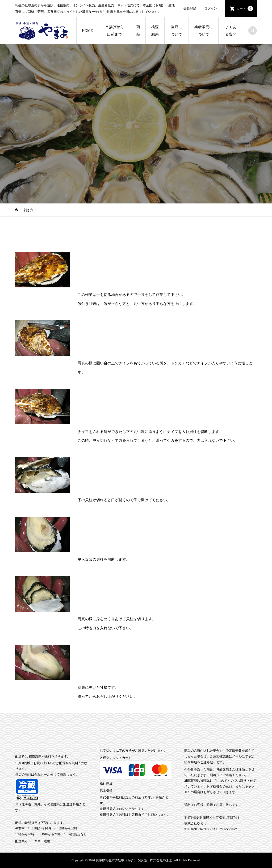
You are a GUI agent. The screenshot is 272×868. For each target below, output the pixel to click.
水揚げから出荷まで (115, 31)
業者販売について (204, 31)
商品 (138, 31)
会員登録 (190, 8)
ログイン (211, 8)
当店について (177, 31)
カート (245, 8)
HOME (87, 31)
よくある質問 (231, 31)
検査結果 (155, 31)
